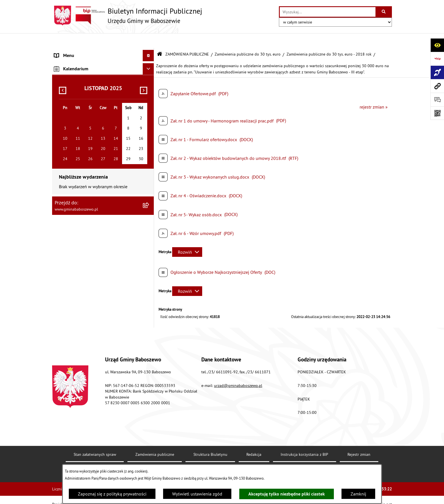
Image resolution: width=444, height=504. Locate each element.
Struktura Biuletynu (210, 440)
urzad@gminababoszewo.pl (238, 370)
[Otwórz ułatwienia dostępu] (437, 45)
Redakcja (254, 440)
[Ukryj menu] (148, 41)
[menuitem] (103, 52)
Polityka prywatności (302, 458)
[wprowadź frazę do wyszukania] (328, 12)
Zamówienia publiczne (155, 440)
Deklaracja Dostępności (144, 458)
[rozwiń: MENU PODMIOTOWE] (150, 52)
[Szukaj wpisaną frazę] (384, 12)
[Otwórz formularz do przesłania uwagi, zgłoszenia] (437, 99)
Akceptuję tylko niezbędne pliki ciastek (287, 494)
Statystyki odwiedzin (202, 458)
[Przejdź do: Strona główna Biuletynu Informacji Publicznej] (160, 40)
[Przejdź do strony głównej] (127, 16)
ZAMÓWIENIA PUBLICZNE (187, 39)
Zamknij (358, 494)
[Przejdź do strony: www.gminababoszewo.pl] (437, 86)
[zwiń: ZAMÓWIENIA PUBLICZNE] (150, 76)
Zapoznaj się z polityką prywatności (112, 494)
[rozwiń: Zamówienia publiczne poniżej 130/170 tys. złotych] (150, 112)
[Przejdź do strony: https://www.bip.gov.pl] (437, 59)
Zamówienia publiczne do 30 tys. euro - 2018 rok (329, 39)
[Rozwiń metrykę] (187, 237)
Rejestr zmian (359, 440)
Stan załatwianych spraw (95, 440)
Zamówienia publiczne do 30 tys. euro (248, 39)
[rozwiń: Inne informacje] (150, 134)
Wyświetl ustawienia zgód (197, 494)
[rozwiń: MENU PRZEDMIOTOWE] (150, 64)
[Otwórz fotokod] (437, 113)
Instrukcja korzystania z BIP (304, 440)
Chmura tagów (252, 458)
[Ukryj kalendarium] (148, 148)
